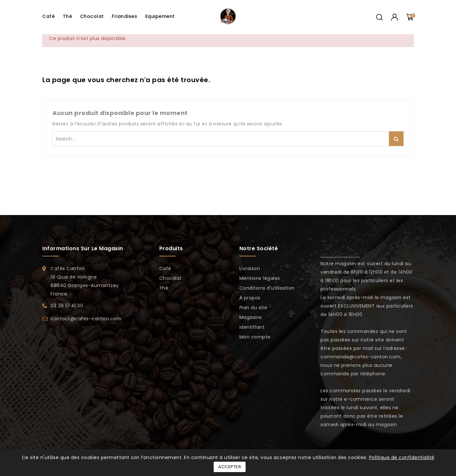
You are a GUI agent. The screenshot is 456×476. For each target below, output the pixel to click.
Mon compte (255, 337)
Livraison (250, 268)
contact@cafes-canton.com (86, 319)
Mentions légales (260, 278)
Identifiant (252, 327)
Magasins (251, 317)
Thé (68, 16)
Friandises (124, 16)
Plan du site (253, 308)
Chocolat (92, 16)
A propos (250, 298)
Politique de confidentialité (402, 457)
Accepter (230, 467)
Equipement (160, 16)
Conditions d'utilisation (267, 288)
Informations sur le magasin (83, 248)
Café (49, 16)
